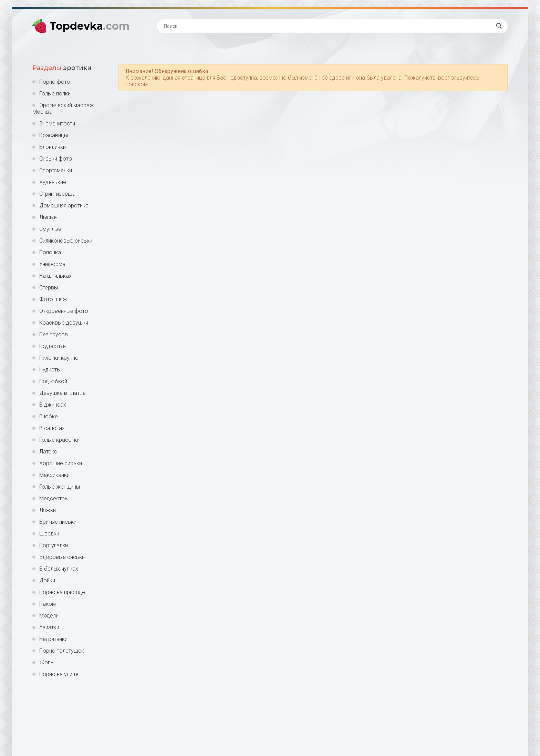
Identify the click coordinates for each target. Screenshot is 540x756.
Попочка (50, 252)
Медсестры (54, 498)
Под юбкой (53, 381)
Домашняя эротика (64, 206)
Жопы (47, 662)
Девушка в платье (63, 393)
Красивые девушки (64, 323)
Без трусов (54, 334)
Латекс (48, 452)
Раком (48, 604)
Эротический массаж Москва (63, 109)
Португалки (54, 545)
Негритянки (53, 639)
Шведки (49, 534)
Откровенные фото (64, 311)
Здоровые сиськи (62, 557)
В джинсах (53, 405)
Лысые (48, 217)
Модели (49, 616)
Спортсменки (56, 170)
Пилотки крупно (59, 358)
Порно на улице (59, 674)
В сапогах (52, 428)
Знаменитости (57, 124)
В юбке (49, 416)
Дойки (47, 580)
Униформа (52, 264)
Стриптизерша (57, 194)
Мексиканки (54, 475)
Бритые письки (58, 522)
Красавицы (54, 135)
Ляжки (48, 510)
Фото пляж (53, 299)
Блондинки (53, 147)
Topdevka (90, 26)
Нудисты (50, 370)
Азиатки (49, 627)
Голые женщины (60, 487)
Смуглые (50, 229)
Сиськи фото (56, 159)
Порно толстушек (62, 651)
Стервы (49, 288)
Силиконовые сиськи (66, 241)
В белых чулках (59, 569)
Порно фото (55, 82)
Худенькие (53, 182)
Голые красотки (59, 440)
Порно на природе (62, 592)
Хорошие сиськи (61, 463)
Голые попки (55, 94)
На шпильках (55, 276)
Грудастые (53, 346)
